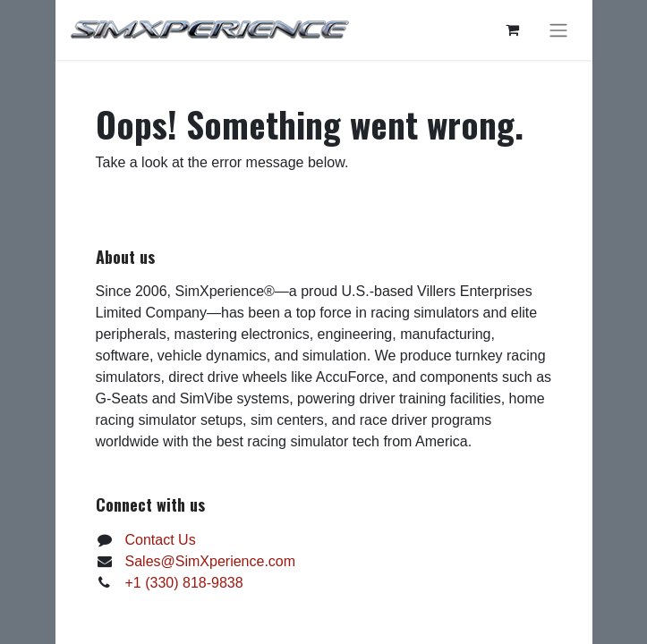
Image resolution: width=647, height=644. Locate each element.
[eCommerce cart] (513, 30)
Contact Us (161, 540)
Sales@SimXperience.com (211, 561)
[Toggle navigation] (558, 30)
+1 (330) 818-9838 (184, 583)
